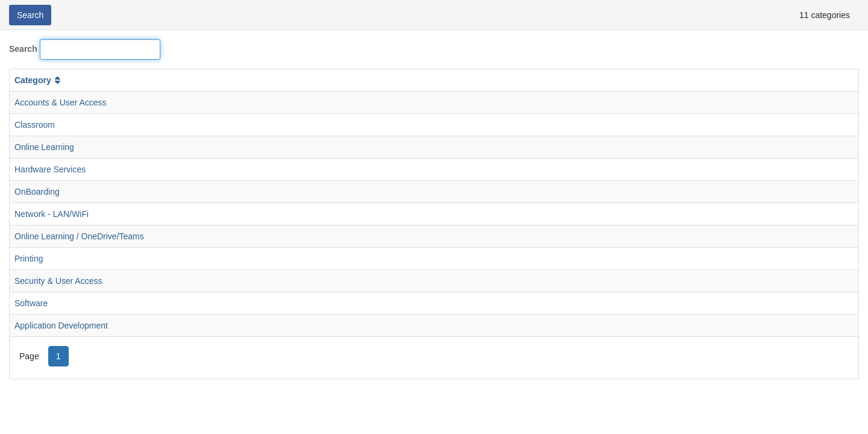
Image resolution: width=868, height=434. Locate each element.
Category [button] (39, 80)
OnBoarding (37, 192)
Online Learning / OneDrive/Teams (79, 236)
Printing (29, 259)
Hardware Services (50, 169)
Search (23, 49)
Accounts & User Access (61, 102)
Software (31, 303)
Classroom (35, 125)
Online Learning (44, 147)
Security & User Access (58, 281)
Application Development (61, 325)
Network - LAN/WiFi (52, 214)
